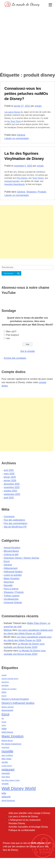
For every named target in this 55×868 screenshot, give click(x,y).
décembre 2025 (12, 484)
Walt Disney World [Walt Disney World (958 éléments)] (19, 788)
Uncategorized (11, 599)
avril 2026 (9, 470)
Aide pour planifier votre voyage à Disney (29, 813)
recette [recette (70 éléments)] (5, 762)
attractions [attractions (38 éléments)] (5, 682)
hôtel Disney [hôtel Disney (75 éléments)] (7, 732)
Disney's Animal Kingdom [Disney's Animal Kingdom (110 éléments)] (15, 699)
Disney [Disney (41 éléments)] (4, 696)
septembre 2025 (12, 494)
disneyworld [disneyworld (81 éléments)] (7, 710)
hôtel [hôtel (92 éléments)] (4, 729)
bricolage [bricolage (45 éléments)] (5, 685)
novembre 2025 (12, 487)
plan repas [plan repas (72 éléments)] (6, 759)
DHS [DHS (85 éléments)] (4, 692)
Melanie (8, 630)
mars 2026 (9, 474)
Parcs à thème (11, 589)
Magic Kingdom (12, 578)
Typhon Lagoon (12, 596)
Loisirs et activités (13, 575)
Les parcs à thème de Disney (23, 816)
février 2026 (10, 477)
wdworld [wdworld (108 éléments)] (6, 797)
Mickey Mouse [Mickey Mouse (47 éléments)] (7, 741)
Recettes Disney (17, 823)
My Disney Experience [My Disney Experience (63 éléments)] (11, 744)
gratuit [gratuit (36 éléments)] (4, 725)
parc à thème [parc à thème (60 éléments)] (7, 755)
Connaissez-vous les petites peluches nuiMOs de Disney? (26, 94)
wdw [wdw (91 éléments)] (4, 793)
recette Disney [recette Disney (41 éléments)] (7, 766)
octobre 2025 (10, 491)
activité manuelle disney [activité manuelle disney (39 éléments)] (10, 679)
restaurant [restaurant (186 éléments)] (8, 769)
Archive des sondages (15, 358)
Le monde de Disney (26, 4)
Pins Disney (22, 178)
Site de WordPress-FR (15, 527)
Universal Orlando (13, 602)
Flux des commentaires (15, 523)
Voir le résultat (27, 351)
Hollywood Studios (13, 572)
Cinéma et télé (11, 554)
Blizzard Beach (11, 551)
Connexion (9, 516)
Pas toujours (12, 335)
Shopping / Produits (36, 192)
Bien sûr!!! (11, 331)
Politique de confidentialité (22, 830)
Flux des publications (14, 520)
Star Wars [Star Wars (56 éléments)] (6, 777)
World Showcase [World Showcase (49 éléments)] (8, 801)
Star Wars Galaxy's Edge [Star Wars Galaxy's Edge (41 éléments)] (11, 780)
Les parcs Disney (13, 112)
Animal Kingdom (12, 548)
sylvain (38, 106)
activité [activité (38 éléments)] (4, 675)
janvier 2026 (10, 480)
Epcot (7, 561)
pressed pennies (12, 181)
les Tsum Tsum (14, 121)
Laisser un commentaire (17, 138)
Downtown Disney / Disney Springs (21, 558)
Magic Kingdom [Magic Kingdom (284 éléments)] (13, 736)
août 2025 (9, 498)
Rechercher (9, 273)
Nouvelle (8, 585)
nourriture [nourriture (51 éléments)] (5, 747)
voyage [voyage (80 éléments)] (5, 783)
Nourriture (9, 582)
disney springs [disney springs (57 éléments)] (8, 707)
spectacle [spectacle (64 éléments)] (6, 773)
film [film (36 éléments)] (3, 718)
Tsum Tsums (38, 178)
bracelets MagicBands (15, 184)
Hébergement (11, 568)
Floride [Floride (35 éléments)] (4, 722)
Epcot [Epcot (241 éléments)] (5, 714)
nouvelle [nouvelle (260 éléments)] (7, 751)
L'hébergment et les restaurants (25, 820)
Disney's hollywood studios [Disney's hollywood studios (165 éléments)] (18, 703)
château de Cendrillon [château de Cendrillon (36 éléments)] (9, 689)
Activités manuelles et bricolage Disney (28, 827)
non (8, 338)
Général (21, 135)
